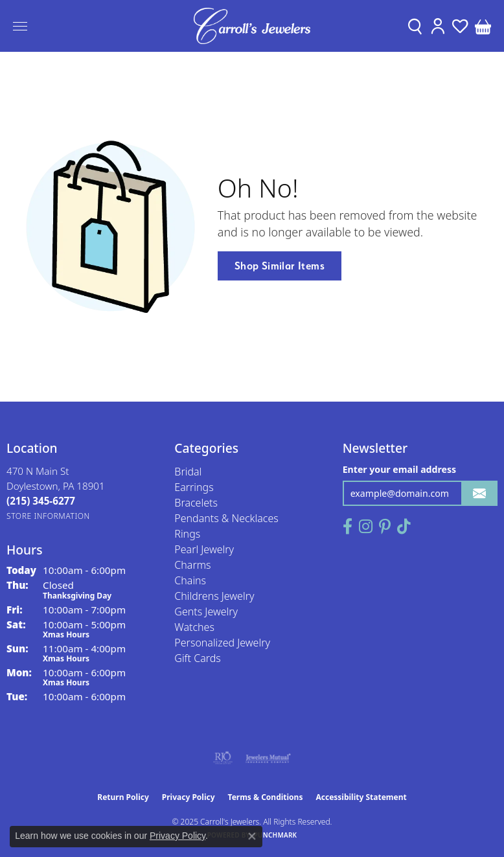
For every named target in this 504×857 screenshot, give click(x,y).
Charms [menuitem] (192, 565)
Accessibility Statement (361, 797)
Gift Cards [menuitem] (197, 658)
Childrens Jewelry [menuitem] (214, 596)
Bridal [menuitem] (188, 472)
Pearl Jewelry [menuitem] (204, 549)
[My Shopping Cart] (483, 26)
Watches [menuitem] (194, 627)
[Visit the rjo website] (223, 758)
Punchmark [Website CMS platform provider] (276, 835)
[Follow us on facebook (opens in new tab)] (348, 527)
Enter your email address (399, 469)
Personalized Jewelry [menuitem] (222, 643)
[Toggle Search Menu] (415, 26)
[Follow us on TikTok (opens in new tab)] (404, 527)
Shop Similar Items (280, 266)
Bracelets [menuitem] (196, 503)
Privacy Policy (189, 797)
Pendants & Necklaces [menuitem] (226, 518)
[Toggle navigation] (20, 26)
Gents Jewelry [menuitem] (206, 611)
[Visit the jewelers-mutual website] (268, 758)
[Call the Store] (41, 501)
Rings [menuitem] (187, 534)
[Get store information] (48, 516)
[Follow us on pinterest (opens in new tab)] (385, 527)
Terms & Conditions (266, 797)
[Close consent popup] (252, 836)
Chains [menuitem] (190, 580)
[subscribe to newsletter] (479, 493)
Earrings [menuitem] (194, 487)
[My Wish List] (460, 26)
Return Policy (123, 797)
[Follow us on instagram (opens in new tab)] (366, 527)
